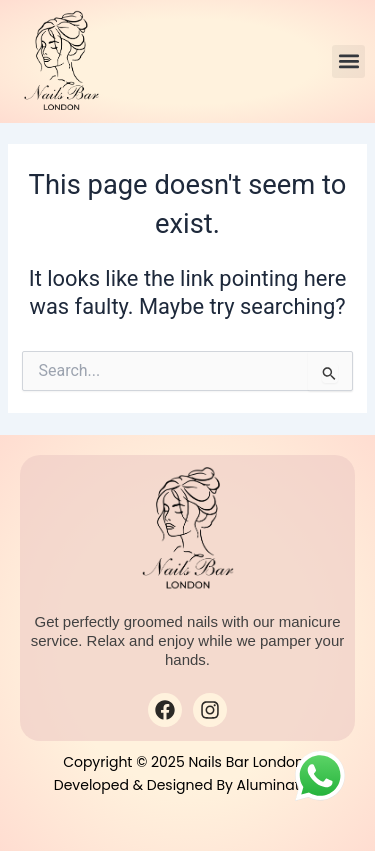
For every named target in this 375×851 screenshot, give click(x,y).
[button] (348, 61)
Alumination (279, 785)
